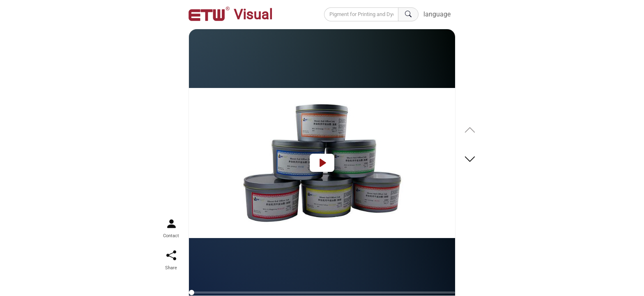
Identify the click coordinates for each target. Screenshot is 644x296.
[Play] (322, 163)
